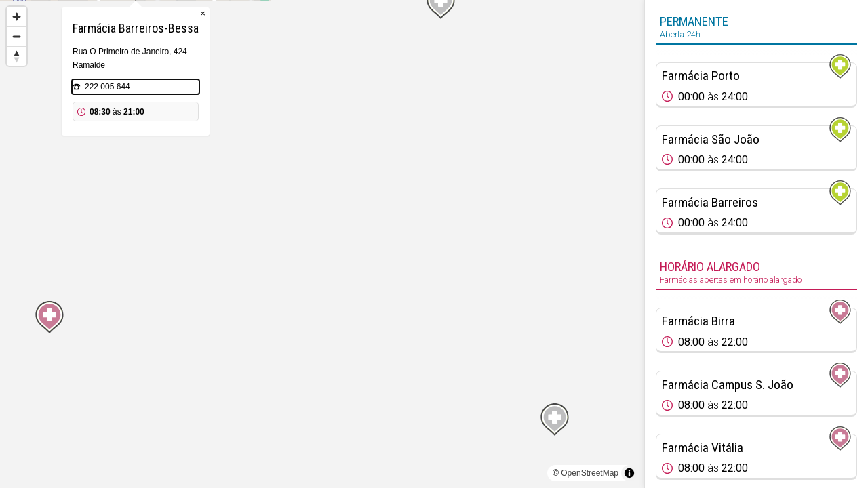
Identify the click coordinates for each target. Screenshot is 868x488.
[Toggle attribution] (629, 473)
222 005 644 (294, 155)
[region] (322, 244)
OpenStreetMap (590, 473)
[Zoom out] (17, 36)
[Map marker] (322, 228)
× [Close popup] (389, 81)
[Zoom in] (17, 17)
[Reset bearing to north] (17, 56)
